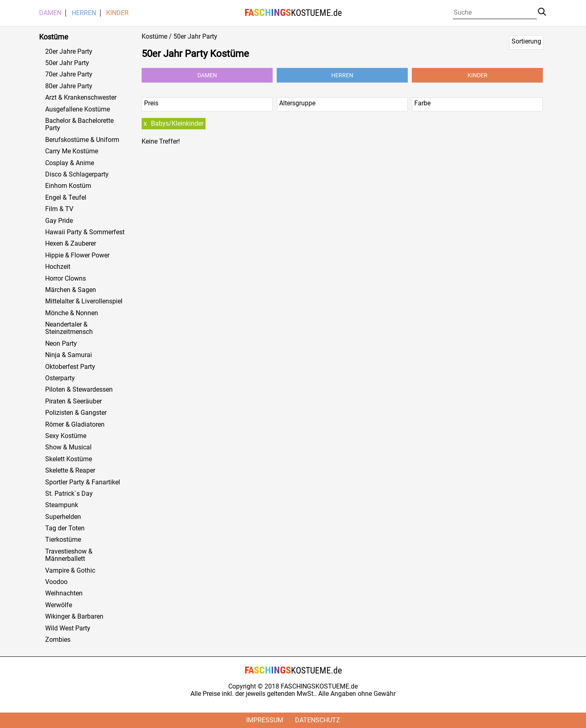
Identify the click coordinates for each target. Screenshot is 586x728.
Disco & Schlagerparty (77, 174)
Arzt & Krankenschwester (81, 98)
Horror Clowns (66, 279)
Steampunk (62, 505)
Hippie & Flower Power (77, 255)
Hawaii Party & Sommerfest (85, 232)
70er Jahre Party (69, 74)
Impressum (265, 720)
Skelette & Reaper (70, 471)
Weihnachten (64, 593)
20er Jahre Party (69, 52)
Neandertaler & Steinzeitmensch (69, 328)
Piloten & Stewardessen (79, 390)
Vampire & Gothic (70, 571)
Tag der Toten (65, 528)
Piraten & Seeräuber (73, 401)
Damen (50, 13)
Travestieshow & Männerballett (69, 555)
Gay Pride (59, 221)
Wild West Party (68, 628)
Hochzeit (58, 267)
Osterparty (60, 378)
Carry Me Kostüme (72, 151)
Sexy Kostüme (66, 436)
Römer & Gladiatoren (75, 425)
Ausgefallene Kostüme (78, 109)
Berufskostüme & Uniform (82, 140)
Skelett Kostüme (69, 459)
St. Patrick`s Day (69, 494)
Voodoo (56, 582)
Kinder (117, 13)
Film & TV (59, 209)
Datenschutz (318, 720)
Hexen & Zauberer (71, 244)
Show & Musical (68, 447)
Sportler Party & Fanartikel (83, 482)
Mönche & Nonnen (72, 313)
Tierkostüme (63, 540)
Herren (84, 13)
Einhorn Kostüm (68, 186)
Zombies (58, 640)
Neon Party (61, 344)
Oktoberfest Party (70, 367)
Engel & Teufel (66, 198)
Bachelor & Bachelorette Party (79, 124)
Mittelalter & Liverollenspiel (84, 301)
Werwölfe (59, 605)
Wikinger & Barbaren (74, 617)
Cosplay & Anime (70, 163)
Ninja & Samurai (69, 355)
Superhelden (63, 517)
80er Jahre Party (69, 86)
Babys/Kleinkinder (177, 123)
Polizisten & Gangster (76, 413)
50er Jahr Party (67, 63)
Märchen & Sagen (71, 290)
